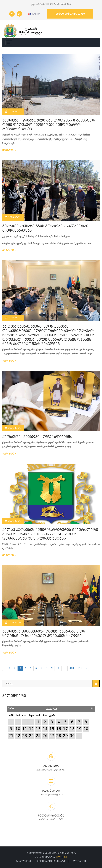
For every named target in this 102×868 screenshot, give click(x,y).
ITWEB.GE (62, 857)
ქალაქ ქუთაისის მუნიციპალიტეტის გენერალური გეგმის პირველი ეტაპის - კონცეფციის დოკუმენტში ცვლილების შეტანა (50, 534)
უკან (11, 708)
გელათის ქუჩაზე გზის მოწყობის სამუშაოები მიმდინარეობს (45, 229)
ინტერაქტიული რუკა (70, 14)
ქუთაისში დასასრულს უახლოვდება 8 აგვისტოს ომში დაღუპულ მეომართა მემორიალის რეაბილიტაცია (49, 125)
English (35, 14)
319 (80, 668)
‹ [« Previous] (5, 668)
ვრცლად (9, 150)
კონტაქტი (79, 861)
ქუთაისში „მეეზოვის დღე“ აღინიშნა (37, 437)
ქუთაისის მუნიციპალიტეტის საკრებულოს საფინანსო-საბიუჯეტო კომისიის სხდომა (44, 634)
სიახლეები (24, 861)
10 (58, 668)
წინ (92, 708)
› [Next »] (86, 668)
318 (72, 668)
